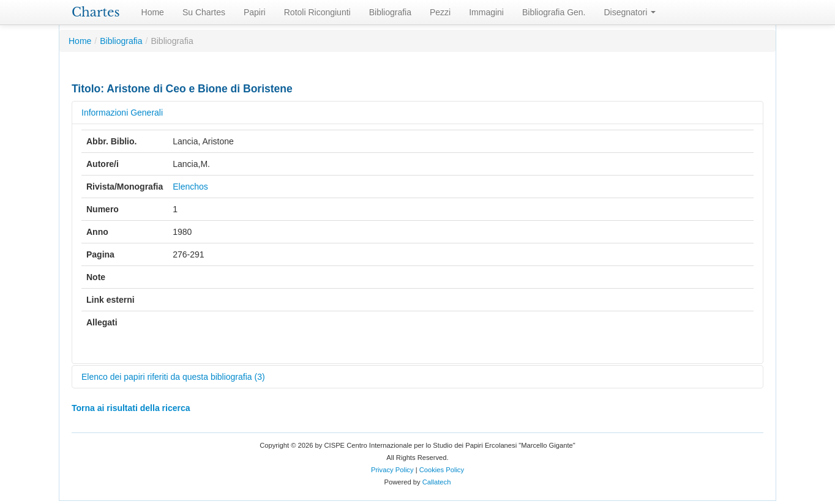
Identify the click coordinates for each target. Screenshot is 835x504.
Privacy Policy (392, 470)
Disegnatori (630, 12)
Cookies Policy (442, 470)
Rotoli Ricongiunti (317, 12)
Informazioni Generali (122, 113)
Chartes (96, 12)
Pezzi (440, 12)
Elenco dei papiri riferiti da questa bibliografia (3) (173, 377)
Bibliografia (390, 12)
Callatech (437, 482)
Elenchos (190, 187)
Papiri (255, 12)
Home (153, 12)
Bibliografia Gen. (554, 12)
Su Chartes (204, 12)
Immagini (486, 12)
